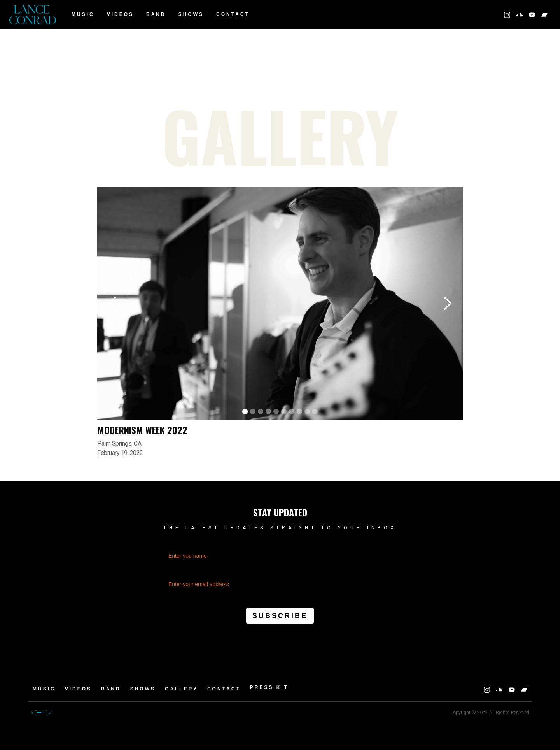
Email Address (280, 571)
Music (83, 14)
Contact (233, 14)
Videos (120, 14)
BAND (156, 14)
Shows (191, 14)
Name (280, 543)
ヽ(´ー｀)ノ (41, 713)
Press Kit (269, 687)
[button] (113, 304)
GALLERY (181, 689)
